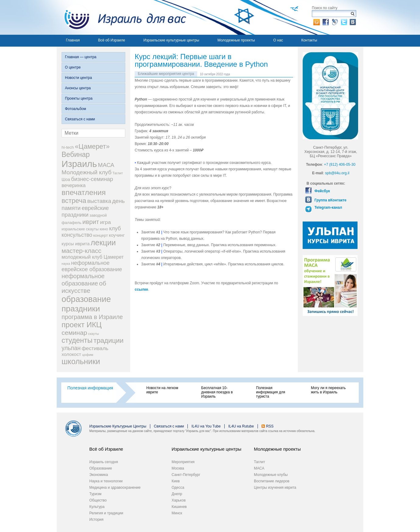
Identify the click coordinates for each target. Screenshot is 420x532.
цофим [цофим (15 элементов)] (88, 355)
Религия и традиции (106, 513)
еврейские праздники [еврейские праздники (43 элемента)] (85, 211)
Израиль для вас (121, 17)
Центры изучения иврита (275, 488)
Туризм (95, 494)
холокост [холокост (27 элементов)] (71, 354)
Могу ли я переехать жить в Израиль (328, 390)
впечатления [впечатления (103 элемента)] (84, 192)
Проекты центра (79, 98)
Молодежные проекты (236, 40)
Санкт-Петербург (186, 475)
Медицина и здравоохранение (115, 488)
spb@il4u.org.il (337, 173)
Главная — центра (81, 57)
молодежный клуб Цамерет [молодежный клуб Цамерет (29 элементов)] (93, 257)
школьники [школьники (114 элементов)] (81, 361)
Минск (177, 513)
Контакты (309, 40)
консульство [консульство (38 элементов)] (77, 235)
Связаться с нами (80, 119)
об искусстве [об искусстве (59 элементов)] (84, 287)
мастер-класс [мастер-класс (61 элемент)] (81, 251)
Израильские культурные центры (171, 40)
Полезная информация (90, 388)
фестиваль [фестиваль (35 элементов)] (95, 348)
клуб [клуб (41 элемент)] (115, 229)
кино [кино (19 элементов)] (104, 229)
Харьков (179, 500)
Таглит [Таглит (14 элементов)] (118, 173)
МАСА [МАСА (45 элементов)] (106, 165)
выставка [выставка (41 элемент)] (99, 201)
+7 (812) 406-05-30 (340, 165)
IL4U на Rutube (241, 426)
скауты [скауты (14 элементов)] (93, 334)
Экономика (99, 475)
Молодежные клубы (271, 475)
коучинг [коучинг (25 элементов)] (117, 235)
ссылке (141, 289)
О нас (278, 40)
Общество (98, 500)
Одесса (178, 488)
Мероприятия (183, 462)
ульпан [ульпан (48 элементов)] (71, 348)
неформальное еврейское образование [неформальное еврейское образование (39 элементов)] (92, 266)
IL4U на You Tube (206, 426)
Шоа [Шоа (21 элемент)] (66, 180)
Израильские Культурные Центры (118, 426)
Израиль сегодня (104, 462)
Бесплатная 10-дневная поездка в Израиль (217, 392)
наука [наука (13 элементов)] (66, 264)
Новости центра (78, 78)
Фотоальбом (75, 109)
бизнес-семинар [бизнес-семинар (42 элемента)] (92, 179)
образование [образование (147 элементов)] (86, 299)
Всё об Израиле (112, 40)
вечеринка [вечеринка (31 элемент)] (74, 185)
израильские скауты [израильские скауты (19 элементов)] (80, 229)
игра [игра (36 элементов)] (105, 222)
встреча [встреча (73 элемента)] (74, 201)
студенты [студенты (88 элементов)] (77, 340)
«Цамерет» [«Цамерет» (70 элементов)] (92, 146)
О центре (73, 67)
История (96, 520)
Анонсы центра (78, 88)
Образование (101, 468)
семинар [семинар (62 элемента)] (74, 333)
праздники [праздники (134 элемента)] (81, 309)
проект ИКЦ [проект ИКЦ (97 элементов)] (82, 325)
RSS (270, 426)
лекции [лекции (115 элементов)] (103, 243)
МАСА (259, 468)
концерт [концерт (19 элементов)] (101, 235)
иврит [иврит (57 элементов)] (91, 222)
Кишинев (179, 507)
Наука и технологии (106, 481)
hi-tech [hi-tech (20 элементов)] (68, 147)
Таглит (260, 462)
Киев (176, 481)
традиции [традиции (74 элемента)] (109, 340)
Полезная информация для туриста (271, 392)
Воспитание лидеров (272, 481)
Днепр (177, 494)
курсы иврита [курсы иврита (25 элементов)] (76, 244)
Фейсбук (322, 191)
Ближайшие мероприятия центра (166, 74)
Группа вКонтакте (330, 200)
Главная (73, 40)
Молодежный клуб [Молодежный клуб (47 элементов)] (87, 172)
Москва (178, 468)
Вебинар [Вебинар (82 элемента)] (76, 154)
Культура (97, 507)
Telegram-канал (328, 207)
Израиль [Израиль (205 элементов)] (79, 164)
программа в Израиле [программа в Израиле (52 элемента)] (92, 317)
